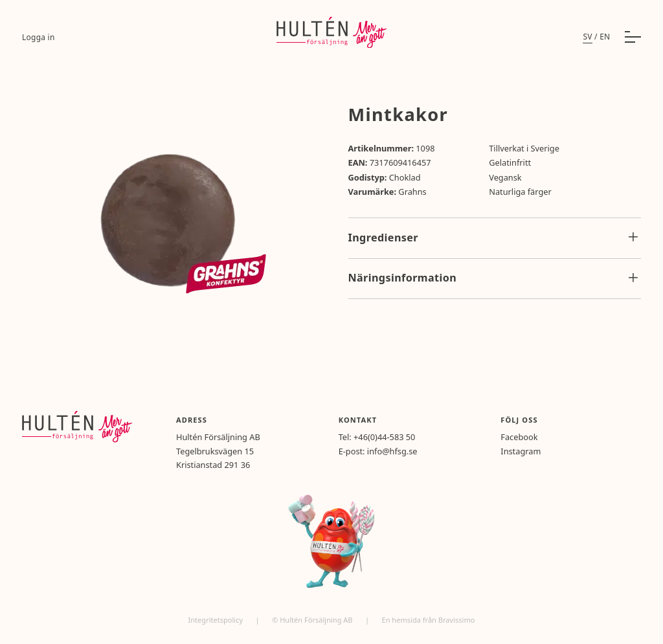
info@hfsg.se (392, 451)
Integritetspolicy (217, 620)
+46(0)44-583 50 (384, 437)
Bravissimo (457, 620)
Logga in (39, 37)
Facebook (519, 437)
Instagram (521, 451)
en (605, 36)
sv (587, 36)
